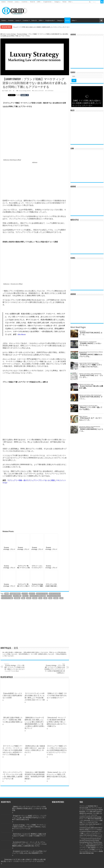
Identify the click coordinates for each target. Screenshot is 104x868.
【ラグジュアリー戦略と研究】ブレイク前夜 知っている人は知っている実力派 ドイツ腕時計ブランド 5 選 (44, 27)
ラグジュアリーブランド (54, 596)
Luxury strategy (11, 34)
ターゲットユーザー (55, 594)
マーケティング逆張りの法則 (38, 596)
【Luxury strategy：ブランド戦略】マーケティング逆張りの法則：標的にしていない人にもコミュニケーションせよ (15, 668)
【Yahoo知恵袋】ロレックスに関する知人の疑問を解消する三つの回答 (12, 696)
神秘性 (56, 598)
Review (64, 2)
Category (57, 2)
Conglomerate (47, 2)
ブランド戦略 (17, 596)
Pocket (18, 95)
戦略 (45, 598)
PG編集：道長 (8, 91)
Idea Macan (22, 334)
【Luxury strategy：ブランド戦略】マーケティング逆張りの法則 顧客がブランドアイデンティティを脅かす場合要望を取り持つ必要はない (54, 668)
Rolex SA (33, 2)
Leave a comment (39, 91)
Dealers (4, 2)
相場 (50, 598)
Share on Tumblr (25, 95)
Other (70, 2)
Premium (10, 2)
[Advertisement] (35, 180)
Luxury (17, 2)
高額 (62, 598)
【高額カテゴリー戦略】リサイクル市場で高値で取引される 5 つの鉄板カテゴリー (57, 696)
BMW (7, 594)
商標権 (35, 598)
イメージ (25, 594)
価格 (23, 598)
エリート (32, 594)
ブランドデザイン (7, 596)
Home (3, 34)
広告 (41, 598)
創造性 (29, 598)
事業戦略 (17, 598)
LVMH (39, 2)
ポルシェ (26, 596)
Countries (24, 2)
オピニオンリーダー (42, 594)
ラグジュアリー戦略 (7, 598)
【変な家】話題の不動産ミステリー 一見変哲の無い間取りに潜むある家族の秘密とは (12, 862)
